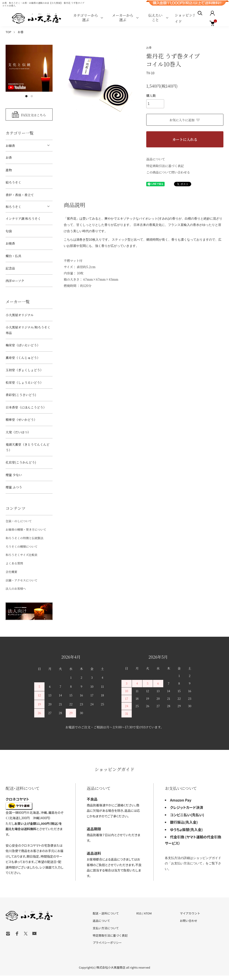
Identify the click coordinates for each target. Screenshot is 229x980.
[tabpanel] (29, 68)
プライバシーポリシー (107, 943)
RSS (139, 913)
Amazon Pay (181, 800)
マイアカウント (190, 913)
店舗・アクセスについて (21, 580)
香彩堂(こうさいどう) (21, 395)
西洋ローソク (15, 281)
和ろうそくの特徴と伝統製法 (24, 538)
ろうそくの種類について (22, 546)
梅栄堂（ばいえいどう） (23, 345)
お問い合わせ (189, 921)
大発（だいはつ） (18, 432)
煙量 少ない (14, 475)
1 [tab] (26, 96)
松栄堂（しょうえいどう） (24, 382)
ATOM (148, 913)
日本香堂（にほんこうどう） (26, 407)
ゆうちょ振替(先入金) (186, 829)
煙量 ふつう (14, 487)
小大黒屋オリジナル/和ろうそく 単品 (28, 330)
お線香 (10, 146)
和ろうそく (13, 207)
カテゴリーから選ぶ (86, 18)
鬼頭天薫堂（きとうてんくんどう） (28, 447)
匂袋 (9, 231)
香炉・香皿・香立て (20, 195)
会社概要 (11, 572)
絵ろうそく (13, 182)
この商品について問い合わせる (168, 172)
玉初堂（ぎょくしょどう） (24, 370)
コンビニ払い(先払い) (187, 815)
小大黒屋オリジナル (20, 315)
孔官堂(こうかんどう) (21, 462)
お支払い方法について (187, 863)
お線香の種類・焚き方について (26, 529)
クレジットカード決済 (187, 807)
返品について (156, 159)
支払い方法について (106, 928)
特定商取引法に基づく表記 (165, 166)
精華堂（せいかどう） (21, 420)
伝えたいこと (155, 18)
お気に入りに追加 (185, 120)
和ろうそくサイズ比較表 (21, 555)
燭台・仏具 (13, 256)
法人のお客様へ (16, 589)
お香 (21, 32)
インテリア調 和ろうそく (23, 218)
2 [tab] (32, 96)
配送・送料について (106, 913)
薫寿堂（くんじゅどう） (23, 358)
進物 (9, 170)
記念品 (10, 268)
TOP (8, 32)
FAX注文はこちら (34, 115)
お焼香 (10, 243)
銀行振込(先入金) (184, 822)
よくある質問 (14, 563)
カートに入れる (185, 139)
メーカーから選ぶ (123, 18)
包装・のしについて (19, 521)
